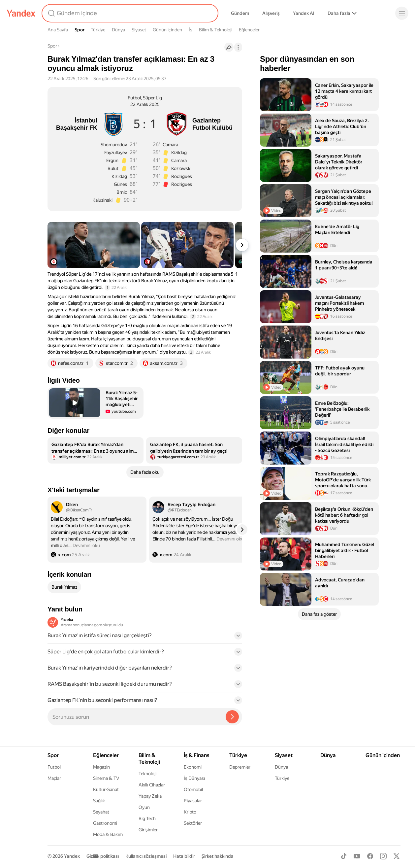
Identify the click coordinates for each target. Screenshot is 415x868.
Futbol (54, 767)
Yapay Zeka (150, 796)
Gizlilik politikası (103, 856)
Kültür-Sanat (106, 789)
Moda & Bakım (108, 834)
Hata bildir (184, 856)
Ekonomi (193, 767)
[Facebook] (370, 856)
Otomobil (193, 789)
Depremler (240, 767)
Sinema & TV (106, 778)
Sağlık (99, 801)
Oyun (144, 807)
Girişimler (148, 830)
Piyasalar (193, 801)
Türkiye (98, 30)
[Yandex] (21, 13)
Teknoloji (147, 774)
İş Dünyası (194, 778)
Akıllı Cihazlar (152, 785)
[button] (96, 403)
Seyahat (101, 812)
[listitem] (96, 450)
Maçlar (54, 778)
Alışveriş (271, 13)
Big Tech (147, 818)
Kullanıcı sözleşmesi (146, 856)
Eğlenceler (249, 30)
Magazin (101, 767)
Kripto (190, 812)
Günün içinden (167, 30)
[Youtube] (357, 856)
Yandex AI (304, 13)
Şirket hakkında (218, 856)
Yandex (72, 856)
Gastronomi (105, 823)
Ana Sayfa (58, 30)
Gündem (240, 13)
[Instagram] (383, 856)
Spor (80, 30)
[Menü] (402, 13)
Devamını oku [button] (86, 545)
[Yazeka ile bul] (232, 717)
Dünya (118, 30)
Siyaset (139, 30)
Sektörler (193, 823)
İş (191, 30)
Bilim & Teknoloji (216, 30)
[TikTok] (344, 856)
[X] (397, 856)
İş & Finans (197, 755)
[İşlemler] (238, 47)
